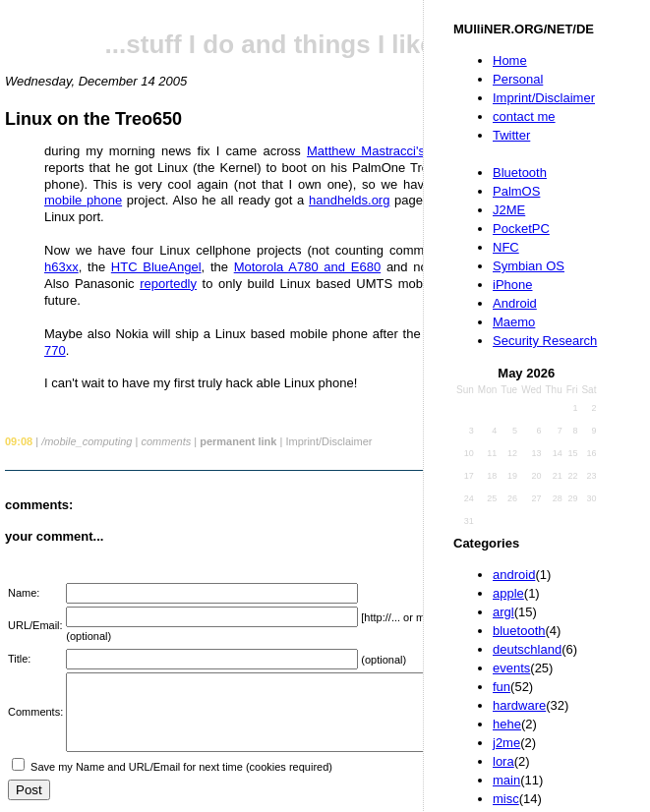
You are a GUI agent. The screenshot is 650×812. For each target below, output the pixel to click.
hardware (519, 705)
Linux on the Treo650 (93, 119)
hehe (507, 724)
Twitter (511, 135)
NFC (506, 247)
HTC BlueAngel (156, 267)
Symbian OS (529, 266)
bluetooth (519, 631)
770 (55, 350)
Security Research (545, 341)
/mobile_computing (87, 441)
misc (506, 799)
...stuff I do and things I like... (281, 44)
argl (503, 612)
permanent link (238, 441)
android (514, 575)
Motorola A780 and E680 (307, 267)
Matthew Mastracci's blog (381, 151)
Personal (518, 79)
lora (503, 761)
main (506, 780)
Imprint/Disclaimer (544, 98)
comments (166, 441)
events (511, 668)
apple (508, 593)
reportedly (168, 284)
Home (510, 60)
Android (515, 303)
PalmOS (516, 191)
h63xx (61, 267)
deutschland (527, 649)
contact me (524, 116)
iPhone (512, 285)
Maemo (514, 322)
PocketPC (521, 229)
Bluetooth (520, 173)
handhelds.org (349, 200)
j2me (506, 743)
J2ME (509, 210)
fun (502, 687)
